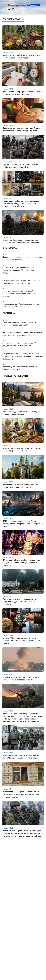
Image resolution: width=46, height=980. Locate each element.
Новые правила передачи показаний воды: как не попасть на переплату (23, 257)
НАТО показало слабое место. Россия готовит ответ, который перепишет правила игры (23, 333)
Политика (9, 313)
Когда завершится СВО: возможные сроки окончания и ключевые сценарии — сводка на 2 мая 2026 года (23, 355)
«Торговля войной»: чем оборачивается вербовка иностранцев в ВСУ (23, 323)
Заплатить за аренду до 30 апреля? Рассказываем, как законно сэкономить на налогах (23, 293)
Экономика (10, 248)
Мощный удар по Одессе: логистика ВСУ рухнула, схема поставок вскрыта (23, 343)
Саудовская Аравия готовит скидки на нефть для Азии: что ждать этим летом (23, 281)
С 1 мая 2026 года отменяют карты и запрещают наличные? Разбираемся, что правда (23, 269)
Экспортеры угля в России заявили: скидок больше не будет (23, 304)
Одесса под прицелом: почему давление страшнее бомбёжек (23, 367)
